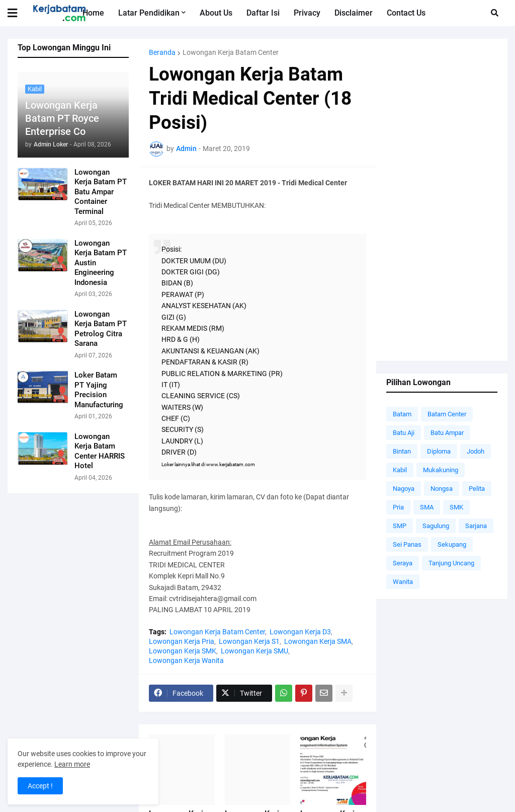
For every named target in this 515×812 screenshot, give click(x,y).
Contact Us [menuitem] (406, 13)
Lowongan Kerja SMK (183, 651)
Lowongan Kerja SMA (318, 641)
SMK (456, 507)
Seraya (403, 563)
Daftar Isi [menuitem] (263, 13)
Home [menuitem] (93, 13)
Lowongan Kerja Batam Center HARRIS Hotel (100, 451)
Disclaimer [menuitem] (354, 13)
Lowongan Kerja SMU (254, 651)
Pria (398, 507)
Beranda (162, 52)
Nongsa (442, 489)
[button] (19, 13)
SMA (427, 507)
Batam (402, 414)
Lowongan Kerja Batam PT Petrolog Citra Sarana (101, 329)
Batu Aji (404, 433)
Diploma (439, 451)
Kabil (400, 470)
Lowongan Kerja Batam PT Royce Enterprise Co (62, 118)
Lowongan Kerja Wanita (186, 660)
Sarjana (476, 526)
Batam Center (447, 414)
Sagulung (436, 526)
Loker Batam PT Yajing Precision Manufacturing (99, 390)
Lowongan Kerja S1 (249, 641)
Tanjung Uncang (451, 563)
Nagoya (404, 489)
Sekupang (452, 544)
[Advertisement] (442, 200)
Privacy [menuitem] (307, 13)
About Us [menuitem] (216, 13)
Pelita (477, 489)
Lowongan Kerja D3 (300, 632)
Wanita (403, 582)
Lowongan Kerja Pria (182, 641)
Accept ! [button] (40, 786)
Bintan (402, 451)
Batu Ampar (447, 433)
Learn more (72, 764)
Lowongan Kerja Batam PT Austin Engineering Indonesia (101, 263)
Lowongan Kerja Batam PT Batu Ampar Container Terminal (101, 192)
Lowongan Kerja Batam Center (231, 52)
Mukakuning (441, 470)
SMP (400, 526)
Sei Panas (407, 544)
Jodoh (476, 451)
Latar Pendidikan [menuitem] (149, 13)
